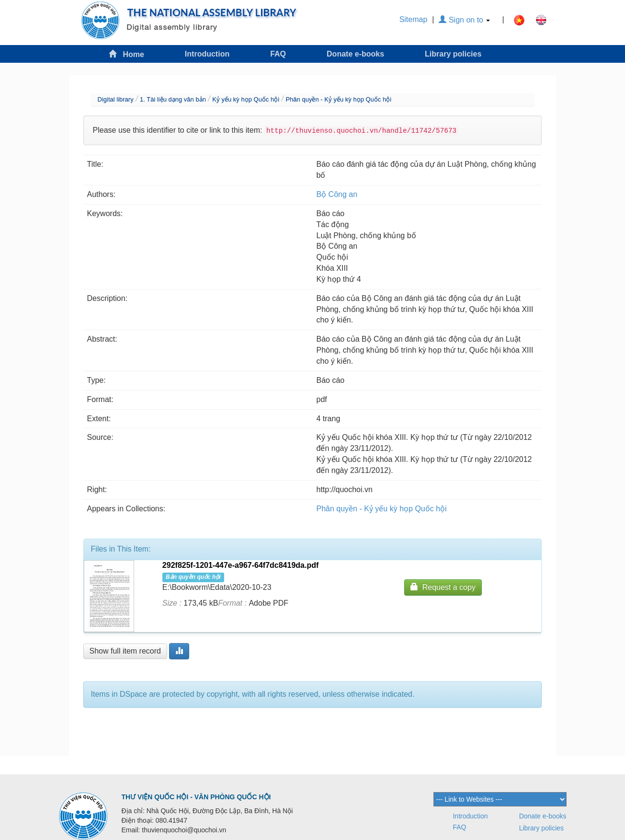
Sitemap (414, 19)
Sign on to (464, 20)
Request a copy (443, 587)
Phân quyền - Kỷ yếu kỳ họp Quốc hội (338, 99)
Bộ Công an (337, 194)
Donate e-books (355, 54)
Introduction (207, 54)
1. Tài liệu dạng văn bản (173, 99)
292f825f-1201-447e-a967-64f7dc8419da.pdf (240, 565)
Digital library (116, 99)
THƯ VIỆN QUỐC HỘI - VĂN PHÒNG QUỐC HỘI (196, 797)
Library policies (453, 54)
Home (126, 54)
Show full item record (125, 651)
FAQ (278, 54)
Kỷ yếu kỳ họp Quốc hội (246, 99)
